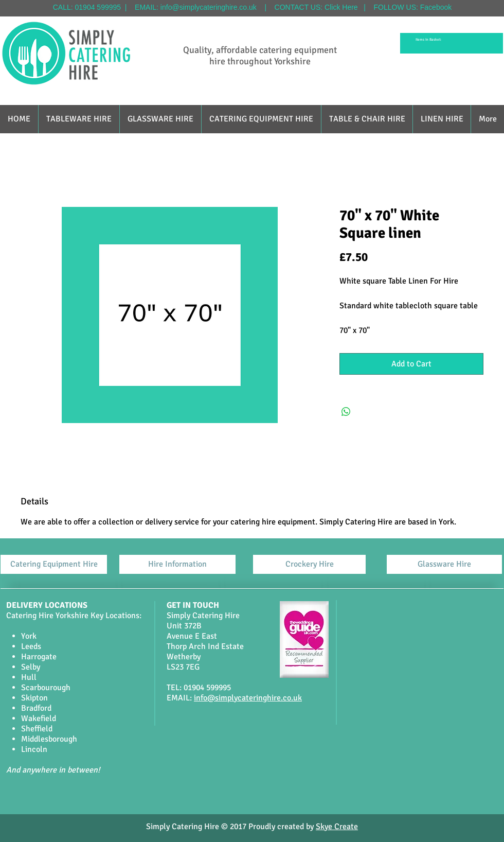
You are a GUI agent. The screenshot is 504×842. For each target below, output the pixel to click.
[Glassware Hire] (444, 564)
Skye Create (337, 827)
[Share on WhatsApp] (346, 412)
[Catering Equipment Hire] (54, 564)
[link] (430, 40)
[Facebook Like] (240, 795)
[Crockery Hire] (309, 564)
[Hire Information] (177, 564)
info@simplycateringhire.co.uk (209, 7)
